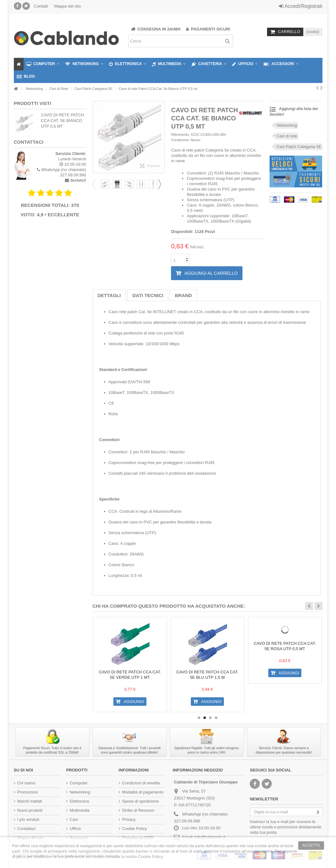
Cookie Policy (135, 829)
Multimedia (80, 810)
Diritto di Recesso (138, 810)
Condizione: (180, 140)
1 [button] (199, 718)
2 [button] (205, 718)
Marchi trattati (30, 801)
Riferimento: (180, 135)
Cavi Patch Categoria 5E (299, 147)
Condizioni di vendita (141, 783)
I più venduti (28, 819)
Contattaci (27, 829)
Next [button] (162, 184)
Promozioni (28, 792)
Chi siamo (26, 783)
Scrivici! (78, 180)
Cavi (74, 819)
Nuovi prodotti (30, 810)
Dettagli (109, 295)
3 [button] (210, 718)
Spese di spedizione (140, 801)
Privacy (129, 819)
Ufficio (75, 829)
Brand (183, 295)
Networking (287, 125)
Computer (79, 783)
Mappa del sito (68, 6)
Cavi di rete (287, 136)
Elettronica (79, 801)
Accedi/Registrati (301, 6)
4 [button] (216, 718)
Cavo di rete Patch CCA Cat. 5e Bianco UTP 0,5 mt (63, 121)
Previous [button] (96, 184)
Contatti (41, 6)
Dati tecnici (148, 295)
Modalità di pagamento (143, 792)
